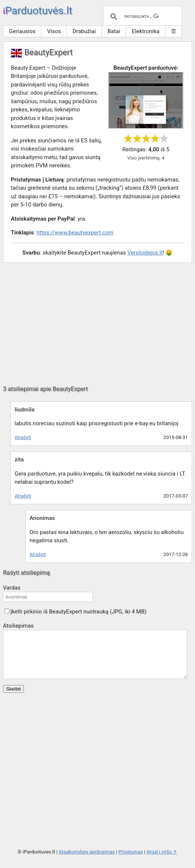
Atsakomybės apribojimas (87, 861)
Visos (54, 31)
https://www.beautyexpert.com (75, 233)
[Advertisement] (97, 324)
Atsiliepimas (18, 626)
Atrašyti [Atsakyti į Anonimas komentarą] (38, 554)
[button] (7, 611)
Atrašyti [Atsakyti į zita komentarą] (23, 496)
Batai (114, 31)
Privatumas (131, 861)
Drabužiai (84, 31)
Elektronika (146, 31)
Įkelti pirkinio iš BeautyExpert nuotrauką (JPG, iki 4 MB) (78, 612)
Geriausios (22, 31)
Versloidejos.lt (145, 253)
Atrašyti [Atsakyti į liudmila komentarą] (23, 437)
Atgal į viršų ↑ (162, 861)
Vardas (12, 588)
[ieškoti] (142, 17)
